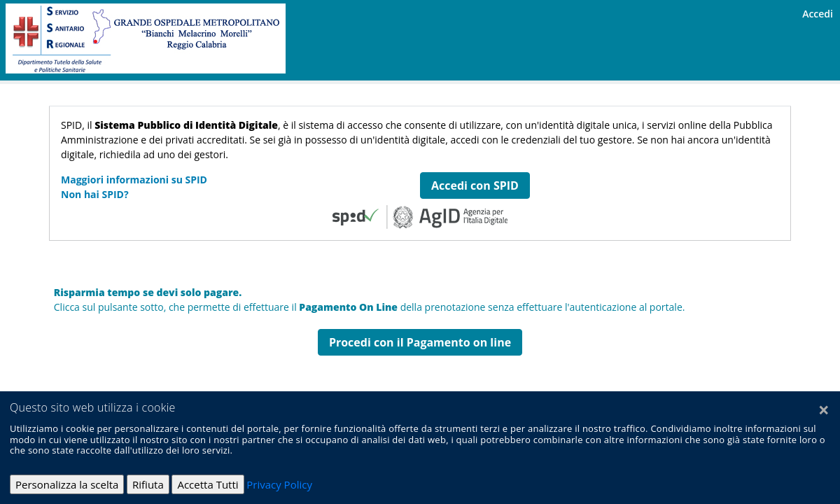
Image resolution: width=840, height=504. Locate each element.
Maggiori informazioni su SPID (134, 180)
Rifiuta (148, 484)
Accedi (818, 14)
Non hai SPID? (95, 194)
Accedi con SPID (475, 185)
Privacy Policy (279, 484)
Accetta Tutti (208, 484)
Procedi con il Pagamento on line (420, 342)
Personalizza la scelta (67, 484)
